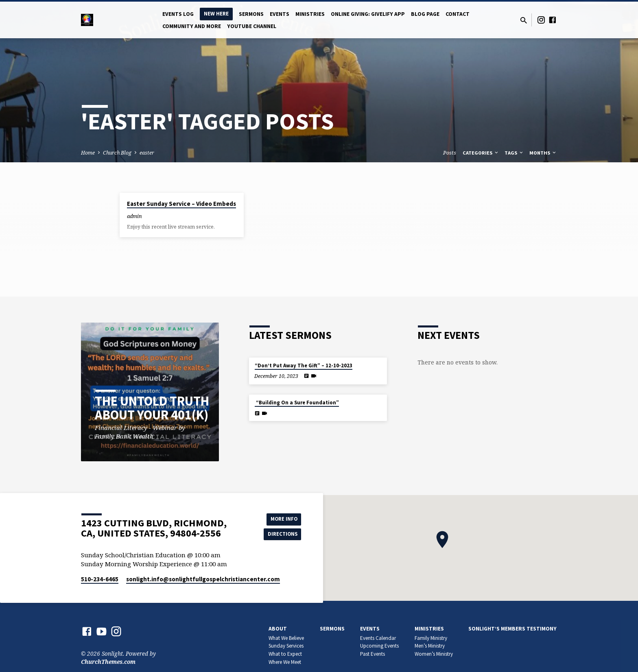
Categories (481, 153)
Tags (514, 153)
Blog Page (425, 14)
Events (280, 14)
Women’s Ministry (434, 654)
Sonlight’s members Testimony (512, 629)
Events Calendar (378, 638)
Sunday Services (286, 646)
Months (543, 153)
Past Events (373, 654)
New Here (216, 14)
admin (134, 216)
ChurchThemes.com (108, 662)
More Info (281, 518)
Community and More (192, 26)
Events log (178, 14)
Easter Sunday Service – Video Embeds (181, 204)
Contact (458, 14)
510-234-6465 (100, 579)
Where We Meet (285, 662)
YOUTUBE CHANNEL (252, 26)
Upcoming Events (379, 646)
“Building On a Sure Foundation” (297, 403)
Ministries (310, 14)
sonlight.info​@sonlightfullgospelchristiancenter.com (203, 579)
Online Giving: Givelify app (368, 14)
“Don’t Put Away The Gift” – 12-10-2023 (304, 365)
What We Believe (286, 638)
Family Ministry (431, 638)
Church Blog (117, 153)
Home (88, 153)
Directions (281, 535)
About (278, 629)
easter (147, 153)
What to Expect (285, 654)
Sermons (251, 14)
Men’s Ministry (430, 646)
